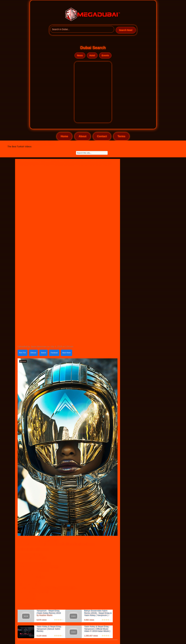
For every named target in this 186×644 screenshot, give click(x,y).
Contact (102, 136)
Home (64, 136)
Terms (121, 136)
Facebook (54, 353)
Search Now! (126, 30)
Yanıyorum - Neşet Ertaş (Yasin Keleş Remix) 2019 (49, 612)
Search (43, 353)
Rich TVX (23, 353)
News (80, 55)
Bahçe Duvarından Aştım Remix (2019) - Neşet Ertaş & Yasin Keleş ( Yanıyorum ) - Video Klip (98, 614)
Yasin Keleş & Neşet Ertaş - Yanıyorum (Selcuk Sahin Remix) (50, 629)
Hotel (92, 55)
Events (105, 55)
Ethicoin (33, 353)
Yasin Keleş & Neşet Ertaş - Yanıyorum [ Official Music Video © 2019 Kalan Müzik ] (97, 629)
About (82, 136)
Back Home (67, 353)
